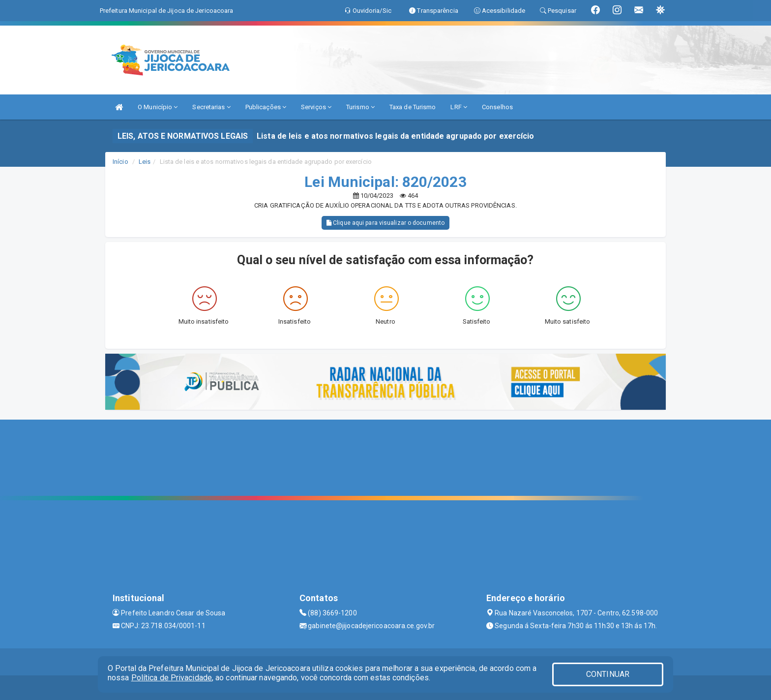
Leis (145, 162)
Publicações (266, 107)
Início (120, 162)
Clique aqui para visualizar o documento (385, 223)
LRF (459, 107)
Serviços (316, 107)
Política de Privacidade (172, 678)
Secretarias (211, 107)
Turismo (360, 107)
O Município (158, 107)
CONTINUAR (608, 674)
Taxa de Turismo (413, 107)
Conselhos (497, 107)
